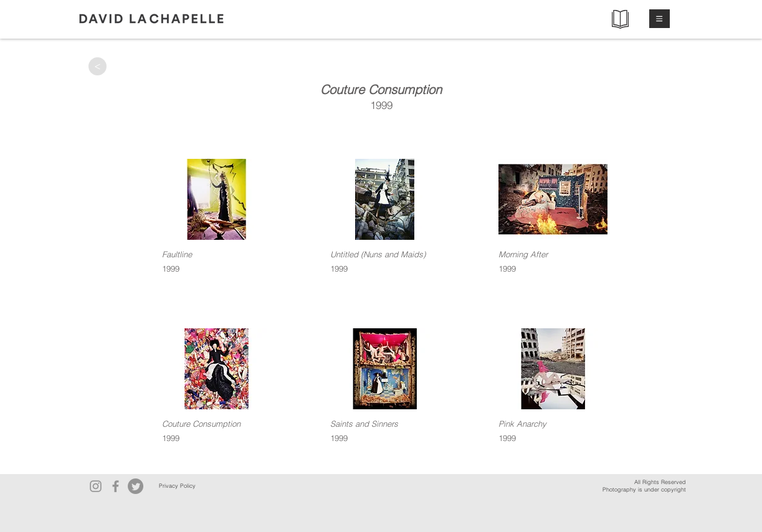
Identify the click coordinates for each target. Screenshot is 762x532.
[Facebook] (116, 486)
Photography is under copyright (644, 489)
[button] (660, 19)
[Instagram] (96, 486)
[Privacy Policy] (178, 486)
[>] (98, 66)
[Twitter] (136, 486)
